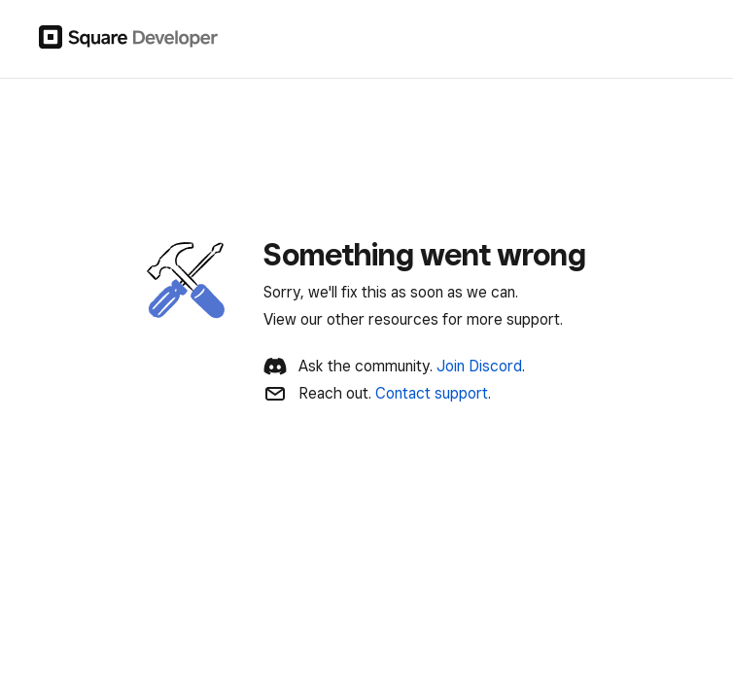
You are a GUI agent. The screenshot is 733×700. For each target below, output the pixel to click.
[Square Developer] (128, 39)
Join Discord (479, 366)
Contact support (432, 393)
